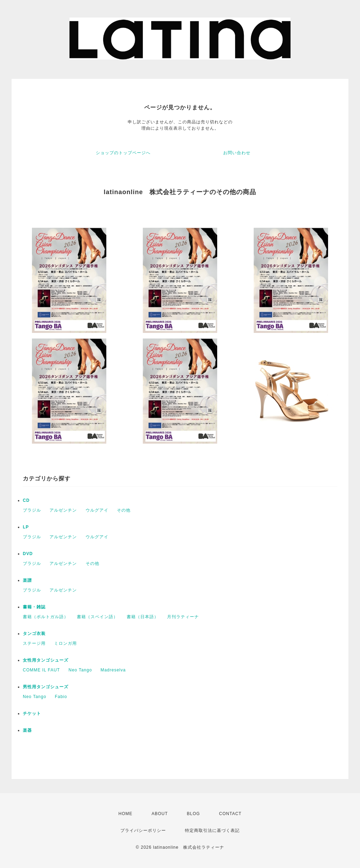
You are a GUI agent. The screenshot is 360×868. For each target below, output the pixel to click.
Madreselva (113, 670)
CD (26, 500)
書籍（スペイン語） (97, 617)
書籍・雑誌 (34, 607)
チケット (32, 713)
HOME (126, 814)
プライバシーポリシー (143, 831)
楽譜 (27, 580)
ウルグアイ (97, 510)
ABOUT (160, 814)
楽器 (27, 730)
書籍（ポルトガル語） (46, 617)
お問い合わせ (237, 153)
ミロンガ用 (65, 643)
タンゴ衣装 (34, 634)
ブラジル (32, 510)
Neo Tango (80, 670)
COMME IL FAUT (41, 670)
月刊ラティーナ (183, 617)
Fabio (61, 697)
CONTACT (230, 814)
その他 (124, 510)
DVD (28, 554)
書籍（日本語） (143, 617)
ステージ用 (34, 643)
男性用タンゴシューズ (46, 687)
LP (26, 527)
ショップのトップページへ (123, 153)
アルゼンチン (63, 510)
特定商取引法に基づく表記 (212, 831)
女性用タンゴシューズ (46, 660)
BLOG (194, 814)
